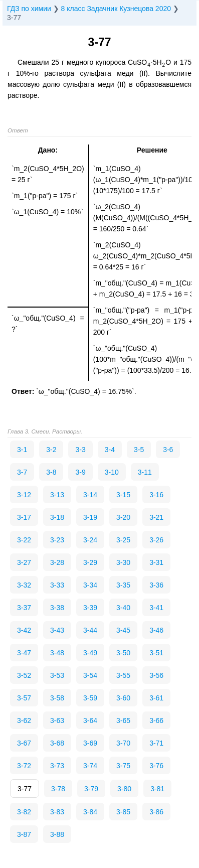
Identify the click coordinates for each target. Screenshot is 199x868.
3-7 (22, 472)
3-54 (90, 675)
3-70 (123, 743)
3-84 (90, 812)
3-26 (156, 540)
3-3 (80, 450)
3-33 (57, 585)
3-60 (123, 698)
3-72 (24, 766)
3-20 (123, 517)
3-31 (156, 562)
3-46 (156, 630)
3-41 (156, 608)
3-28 (57, 562)
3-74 (90, 766)
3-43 (57, 630)
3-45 (123, 630)
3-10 (112, 472)
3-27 (24, 562)
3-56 (156, 675)
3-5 (139, 450)
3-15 (123, 495)
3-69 (90, 743)
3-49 (90, 653)
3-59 (90, 698)
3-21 (156, 517)
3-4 (110, 450)
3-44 (90, 630)
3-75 (123, 766)
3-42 (24, 630)
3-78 (58, 789)
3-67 (24, 743)
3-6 (168, 450)
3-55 (123, 675)
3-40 (123, 608)
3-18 (57, 517)
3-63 (57, 720)
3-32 (24, 585)
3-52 (24, 675)
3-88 (57, 834)
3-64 (90, 720)
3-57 (24, 698)
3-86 (156, 812)
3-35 (123, 585)
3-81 (157, 789)
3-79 (91, 789)
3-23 (57, 540)
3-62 (24, 720)
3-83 (57, 812)
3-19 (90, 517)
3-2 (51, 450)
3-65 (123, 720)
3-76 (156, 766)
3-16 (156, 495)
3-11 (145, 472)
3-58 (57, 698)
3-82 (24, 812)
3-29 (90, 562)
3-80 (124, 789)
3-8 (51, 472)
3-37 (24, 608)
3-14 (90, 495)
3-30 (123, 562)
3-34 (90, 585)
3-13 (57, 495)
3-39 (90, 608)
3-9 (80, 472)
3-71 (156, 743)
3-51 (156, 653)
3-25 (123, 540)
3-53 (57, 675)
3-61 (156, 698)
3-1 (22, 450)
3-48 (57, 653)
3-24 (90, 540)
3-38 (57, 608)
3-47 (24, 653)
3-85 (123, 812)
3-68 (57, 743)
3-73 (57, 766)
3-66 (156, 720)
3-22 (24, 540)
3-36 (156, 585)
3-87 (24, 834)
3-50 (123, 653)
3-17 (24, 517)
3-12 (24, 495)
